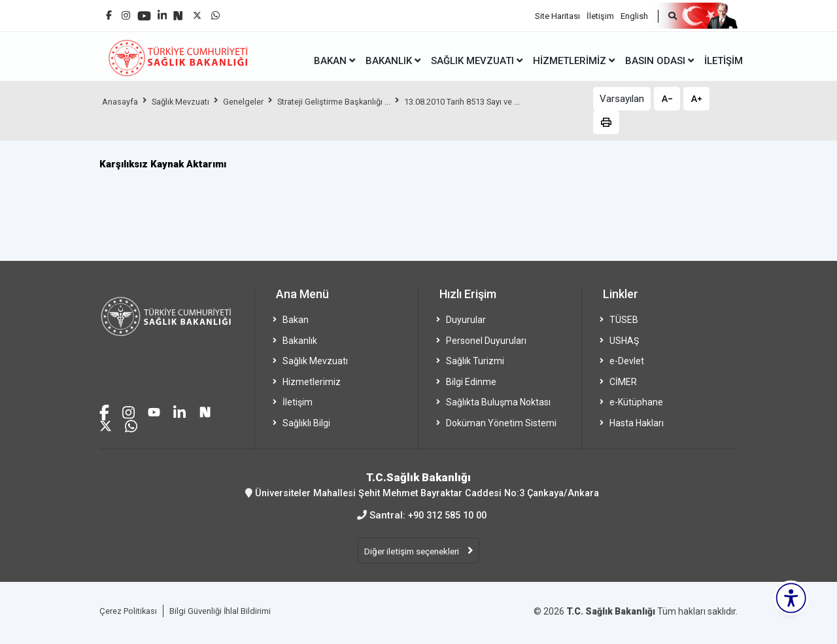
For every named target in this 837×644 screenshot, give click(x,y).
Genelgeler (259, 101)
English (634, 13)
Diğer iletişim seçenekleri (413, 552)
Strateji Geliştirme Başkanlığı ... (358, 101)
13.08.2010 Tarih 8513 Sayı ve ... (501, 101)
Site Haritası (557, 13)
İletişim (600, 13)
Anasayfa (122, 101)
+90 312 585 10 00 (448, 515)
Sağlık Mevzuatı (190, 101)
